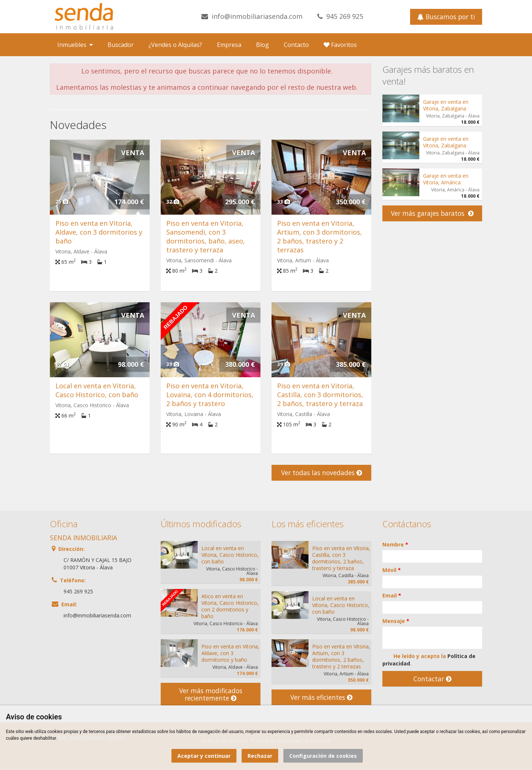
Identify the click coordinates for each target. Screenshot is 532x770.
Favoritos (340, 45)
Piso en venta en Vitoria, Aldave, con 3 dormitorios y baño (99, 232)
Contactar (432, 679)
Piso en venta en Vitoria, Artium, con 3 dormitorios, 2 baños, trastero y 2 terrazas (320, 236)
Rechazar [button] (260, 756)
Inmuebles (75, 45)
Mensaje (396, 621)
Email (392, 595)
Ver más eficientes (321, 697)
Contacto (296, 45)
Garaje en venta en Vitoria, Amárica (446, 179)
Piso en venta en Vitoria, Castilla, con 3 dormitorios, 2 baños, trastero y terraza (320, 395)
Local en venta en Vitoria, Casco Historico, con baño (97, 390)
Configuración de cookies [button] (323, 756)
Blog (262, 45)
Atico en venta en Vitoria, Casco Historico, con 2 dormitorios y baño (230, 606)
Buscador (121, 45)
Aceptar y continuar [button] (204, 756)
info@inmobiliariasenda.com (257, 16)
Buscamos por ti (446, 17)
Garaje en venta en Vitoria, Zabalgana (446, 105)
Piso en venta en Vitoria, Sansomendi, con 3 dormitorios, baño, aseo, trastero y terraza (206, 236)
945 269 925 (345, 16)
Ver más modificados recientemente (211, 694)
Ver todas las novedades (322, 473)
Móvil (392, 570)
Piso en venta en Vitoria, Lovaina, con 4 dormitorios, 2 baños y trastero (210, 395)
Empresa (229, 45)
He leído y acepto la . (429, 660)
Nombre (395, 544)
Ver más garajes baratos (432, 213)
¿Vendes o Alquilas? (175, 45)
